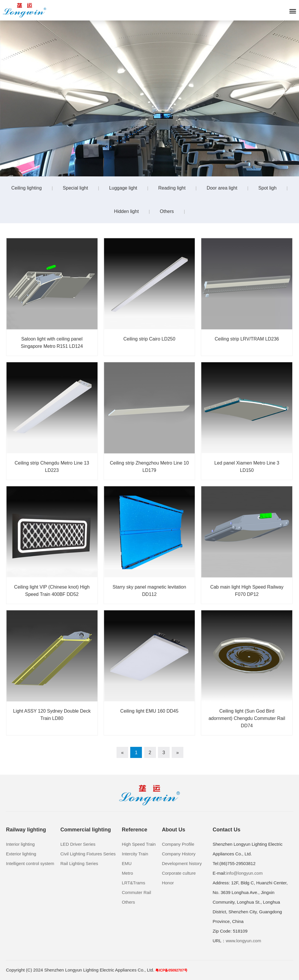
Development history (182, 863)
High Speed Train (139, 844)
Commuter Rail (136, 892)
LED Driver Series (78, 844)
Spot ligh (267, 188)
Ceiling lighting (27, 188)
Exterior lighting (21, 854)
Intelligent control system (30, 863)
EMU (127, 863)
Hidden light (127, 211)
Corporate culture (179, 873)
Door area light (222, 188)
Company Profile (178, 844)
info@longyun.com (244, 873)
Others (167, 211)
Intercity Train (135, 854)
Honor (168, 883)
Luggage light (123, 188)
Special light (75, 188)
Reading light (172, 188)
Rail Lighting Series (79, 863)
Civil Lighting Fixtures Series (88, 854)
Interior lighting (20, 844)
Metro (127, 873)
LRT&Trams (133, 883)
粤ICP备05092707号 (171, 970)
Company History (179, 854)
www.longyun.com (243, 941)
